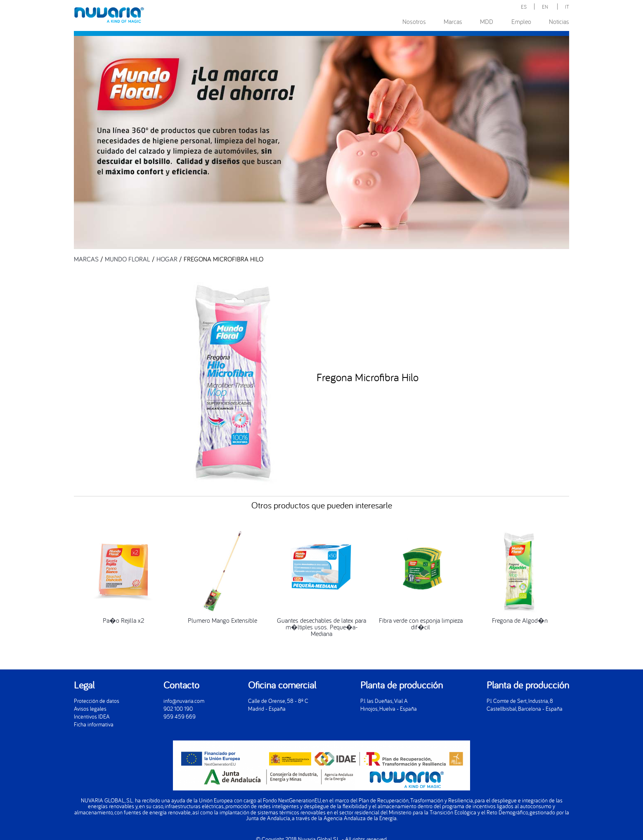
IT (567, 7)
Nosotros (414, 21)
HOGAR (167, 259)
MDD (487, 21)
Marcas (453, 21)
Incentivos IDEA (92, 716)
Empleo (521, 21)
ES (524, 7)
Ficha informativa (94, 724)
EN (545, 7)
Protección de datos (97, 701)
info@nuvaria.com (184, 701)
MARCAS (86, 259)
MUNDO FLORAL (128, 259)
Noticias (559, 21)
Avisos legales (90, 708)
